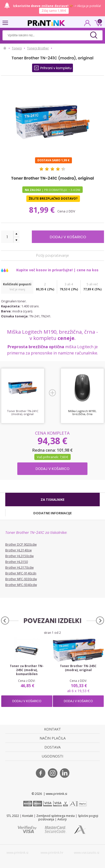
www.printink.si (17, 852)
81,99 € (43, 210)
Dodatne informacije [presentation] (52, 513)
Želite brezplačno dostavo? (53, 199)
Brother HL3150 (17, 562)
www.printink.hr (52, 852)
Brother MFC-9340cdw (21, 585)
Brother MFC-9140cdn (21, 573)
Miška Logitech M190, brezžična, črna (82, 412)
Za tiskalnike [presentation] (52, 500)
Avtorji (62, 819)
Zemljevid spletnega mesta (56, 816)
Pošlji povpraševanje (52, 255)
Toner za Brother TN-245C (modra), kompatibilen (27, 670)
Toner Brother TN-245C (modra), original (78, 668)
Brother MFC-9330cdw (21, 579)
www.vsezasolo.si (87, 852)
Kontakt (28, 816)
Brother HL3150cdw (19, 556)
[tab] (52, 500)
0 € (97, 23)
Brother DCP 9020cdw (21, 544)
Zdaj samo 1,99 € (54, 11)
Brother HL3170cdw (19, 568)
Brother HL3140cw (18, 550)
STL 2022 (13, 816)
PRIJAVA (87, 25)
